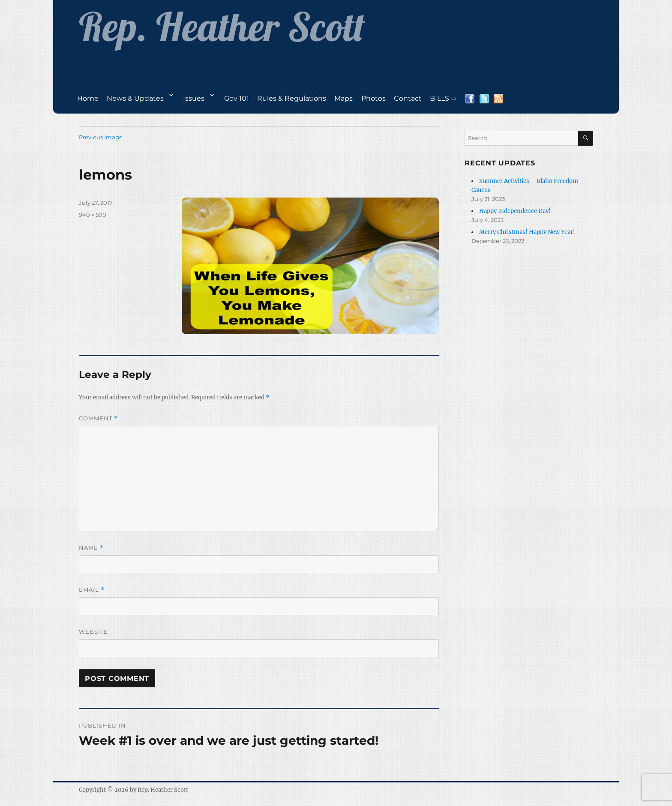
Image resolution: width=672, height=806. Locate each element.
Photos (373, 98)
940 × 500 (93, 215)
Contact (408, 98)
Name (91, 548)
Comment (98, 418)
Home (88, 98)
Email (92, 590)
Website (93, 632)
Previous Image (101, 137)
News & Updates (135, 98)
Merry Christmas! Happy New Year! (527, 232)
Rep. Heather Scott (163, 790)
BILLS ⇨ (443, 98)
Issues (194, 98)
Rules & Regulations (292, 98)
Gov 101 (237, 98)
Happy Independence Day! (515, 211)
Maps (343, 98)
